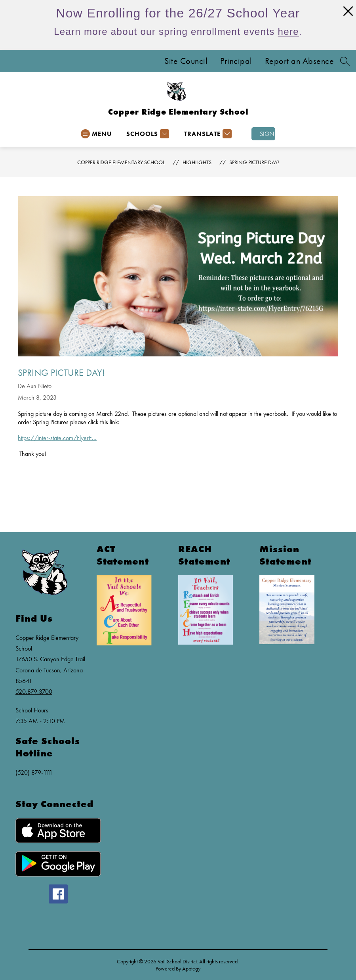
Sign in (267, 134)
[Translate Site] (207, 134)
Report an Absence (300, 61)
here (288, 32)
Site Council (186, 61)
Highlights (197, 162)
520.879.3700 (34, 692)
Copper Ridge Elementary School (121, 162)
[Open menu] (96, 134)
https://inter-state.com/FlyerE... (57, 438)
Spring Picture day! (254, 162)
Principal (236, 61)
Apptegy (191, 969)
